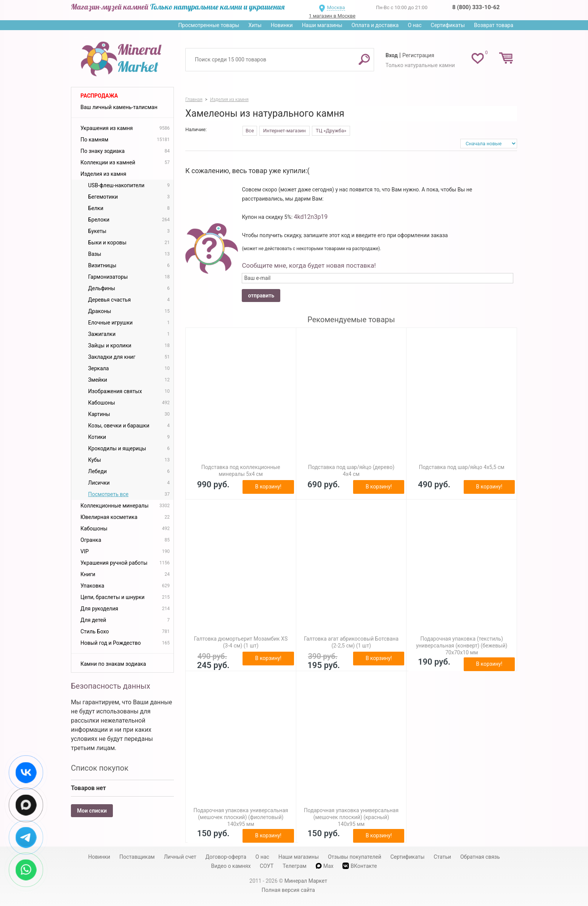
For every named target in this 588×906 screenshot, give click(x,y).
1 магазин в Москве (332, 16)
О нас (414, 25)
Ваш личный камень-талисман (119, 107)
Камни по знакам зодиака (113, 664)
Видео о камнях (231, 866)
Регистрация (418, 55)
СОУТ (267, 866)
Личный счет (180, 857)
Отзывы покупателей (355, 857)
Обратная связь (480, 857)
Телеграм (294, 866)
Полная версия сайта (288, 890)
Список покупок (100, 768)
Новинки (282, 25)
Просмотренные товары (209, 25)
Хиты (255, 25)
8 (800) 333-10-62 (476, 7)
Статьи (442, 857)
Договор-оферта (226, 857)
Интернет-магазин (284, 131)
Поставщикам (137, 857)
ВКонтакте (360, 866)
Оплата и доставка (375, 25)
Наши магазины (322, 25)
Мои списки (92, 811)
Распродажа (99, 96)
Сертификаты (448, 25)
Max (325, 866)
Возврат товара (494, 25)
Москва (336, 7)
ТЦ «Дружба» (331, 131)
